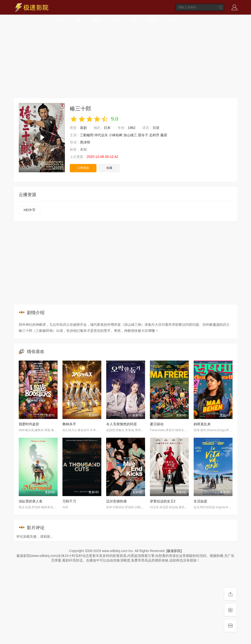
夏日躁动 (157, 424)
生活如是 (200, 501)
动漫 (133, 20)
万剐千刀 (69, 501)
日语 (156, 128)
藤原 (164, 135)
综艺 (116, 20)
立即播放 (83, 168)
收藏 (109, 168)
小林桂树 (116, 135)
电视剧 (97, 20)
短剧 (171, 20)
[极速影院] (174, 551)
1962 (132, 128)
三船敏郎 (87, 135)
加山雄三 (130, 135)
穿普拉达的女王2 (163, 501)
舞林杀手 (69, 424)
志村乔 (154, 135)
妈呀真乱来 (202, 424)
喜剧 (83, 128)
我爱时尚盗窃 (29, 424)
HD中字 (30, 210)
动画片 (152, 20)
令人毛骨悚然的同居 (121, 424)
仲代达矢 (101, 135)
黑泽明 (85, 142)
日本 (107, 128)
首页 (61, 20)
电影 (78, 20)
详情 (153, 331)
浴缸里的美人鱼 (31, 501)
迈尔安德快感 (116, 501)
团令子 (143, 135)
